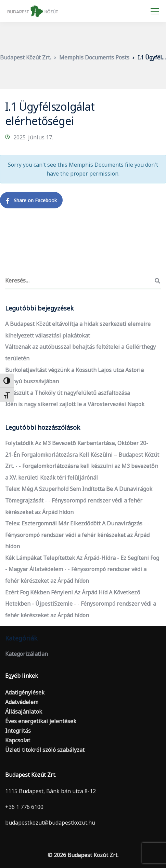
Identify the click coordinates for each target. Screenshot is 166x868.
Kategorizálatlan (27, 654)
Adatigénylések (25, 692)
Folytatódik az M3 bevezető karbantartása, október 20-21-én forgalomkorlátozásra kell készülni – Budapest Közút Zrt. (82, 454)
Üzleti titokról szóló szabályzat (45, 750)
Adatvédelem (22, 702)
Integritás (18, 731)
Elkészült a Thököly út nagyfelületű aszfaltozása (68, 393)
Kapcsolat (18, 740)
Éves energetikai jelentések (41, 721)
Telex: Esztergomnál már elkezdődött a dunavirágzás (74, 523)
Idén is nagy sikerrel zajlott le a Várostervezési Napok (75, 404)
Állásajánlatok (24, 712)
